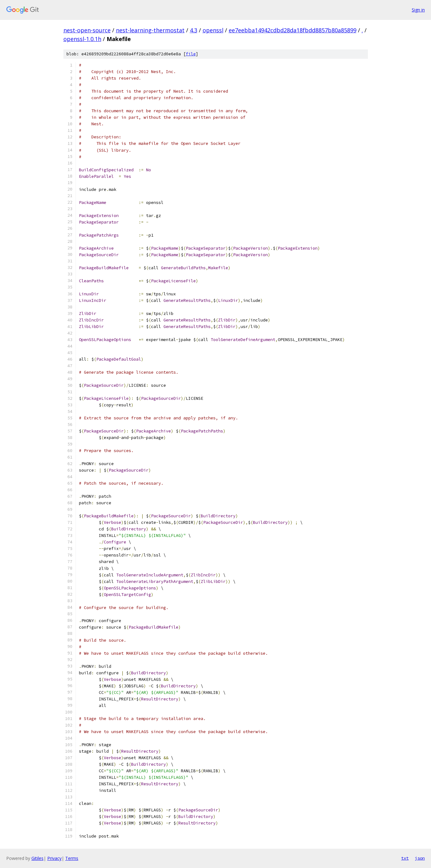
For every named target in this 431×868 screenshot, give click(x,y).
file (191, 54)
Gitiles (37, 858)
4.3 (194, 30)
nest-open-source (87, 30)
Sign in (418, 10)
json (420, 858)
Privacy (54, 858)
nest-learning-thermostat (150, 30)
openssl (213, 30)
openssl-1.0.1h (82, 39)
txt (405, 858)
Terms (72, 858)
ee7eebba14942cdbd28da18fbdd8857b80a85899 (293, 30)
